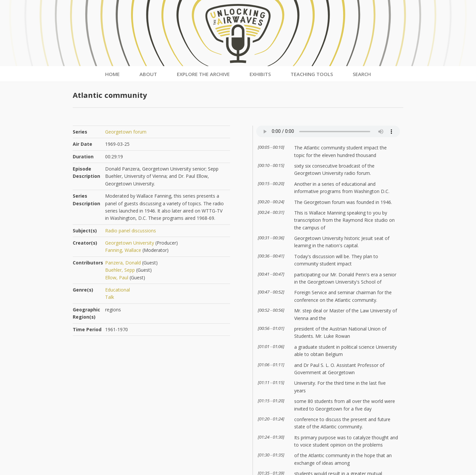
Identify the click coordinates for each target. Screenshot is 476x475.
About (148, 74)
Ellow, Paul (117, 277)
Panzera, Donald (123, 263)
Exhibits (260, 74)
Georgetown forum (126, 132)
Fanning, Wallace (123, 250)
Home (112, 74)
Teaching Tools (312, 74)
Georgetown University (130, 243)
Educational (118, 290)
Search (362, 74)
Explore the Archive (203, 74)
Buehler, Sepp (120, 270)
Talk (110, 297)
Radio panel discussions (131, 231)
